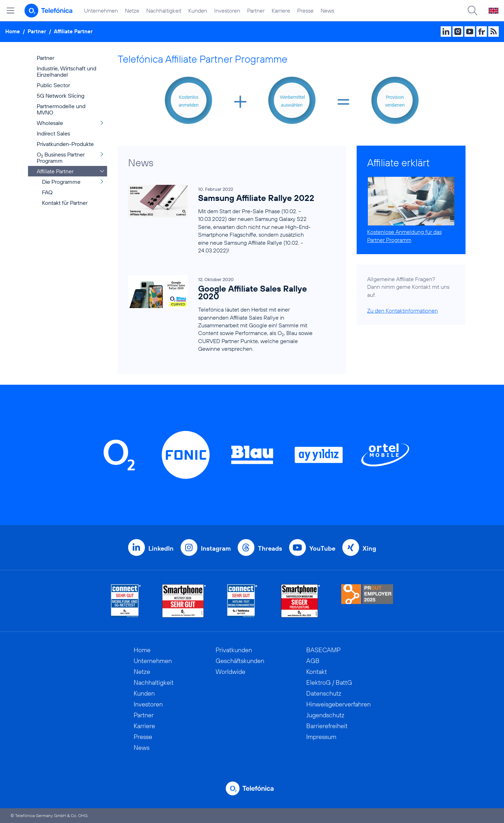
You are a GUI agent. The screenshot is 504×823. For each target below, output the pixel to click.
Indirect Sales (53, 133)
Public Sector (53, 85)
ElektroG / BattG (329, 682)
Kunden (198, 11)
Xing (369, 548)
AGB (313, 661)
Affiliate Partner (73, 31)
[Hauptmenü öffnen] (10, 11)
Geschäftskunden (240, 661)
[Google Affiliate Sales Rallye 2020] (221, 314)
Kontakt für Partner (65, 203)
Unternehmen (101, 11)
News (327, 11)
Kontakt (317, 672)
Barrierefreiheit (327, 726)
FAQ (47, 192)
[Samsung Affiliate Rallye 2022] (221, 219)
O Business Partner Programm (61, 158)
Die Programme (61, 182)
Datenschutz (324, 693)
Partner (256, 11)
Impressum (321, 737)
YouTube (322, 548)
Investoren (227, 11)
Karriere (281, 11)
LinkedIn (161, 548)
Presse (305, 11)
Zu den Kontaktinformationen (402, 311)
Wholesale (50, 123)
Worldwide (230, 672)
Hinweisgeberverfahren (338, 704)
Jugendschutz (325, 715)
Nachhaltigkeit (164, 11)
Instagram (216, 548)
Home (13, 31)
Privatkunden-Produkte (65, 144)
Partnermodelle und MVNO (61, 109)
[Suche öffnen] (472, 11)
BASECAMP (323, 650)
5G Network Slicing (61, 96)
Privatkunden (234, 650)
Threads (270, 548)
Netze (132, 11)
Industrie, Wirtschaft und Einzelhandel (66, 71)
